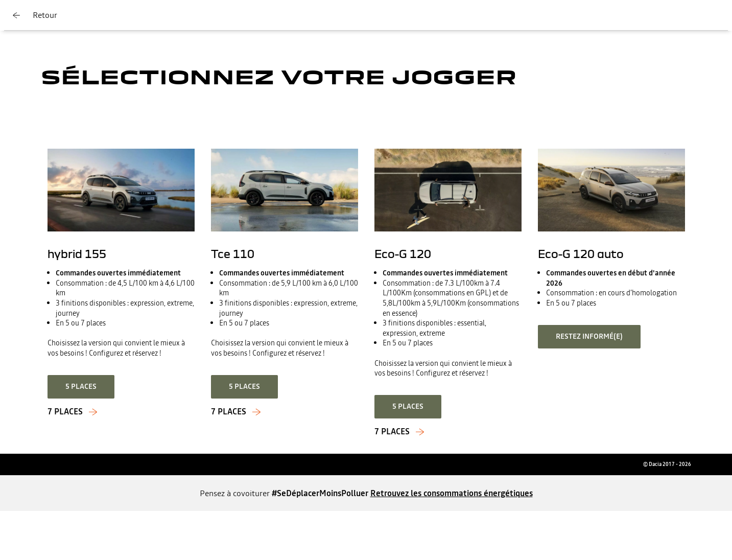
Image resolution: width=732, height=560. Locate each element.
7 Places (392, 432)
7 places (65, 412)
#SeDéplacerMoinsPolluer (320, 493)
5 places (81, 386)
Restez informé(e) (589, 336)
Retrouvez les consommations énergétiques (452, 493)
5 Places (408, 406)
